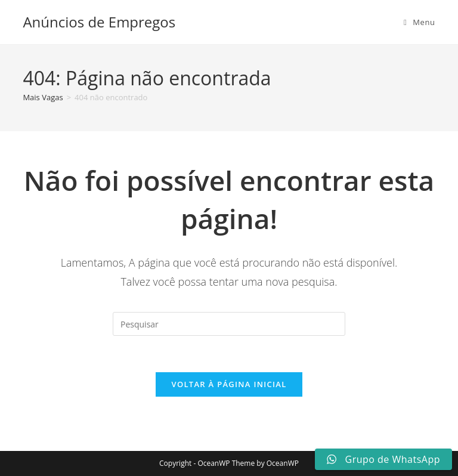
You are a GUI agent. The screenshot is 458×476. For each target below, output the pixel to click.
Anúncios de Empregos (99, 22)
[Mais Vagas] (43, 97)
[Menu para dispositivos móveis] (420, 22)
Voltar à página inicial (229, 384)
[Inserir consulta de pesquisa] (229, 324)
